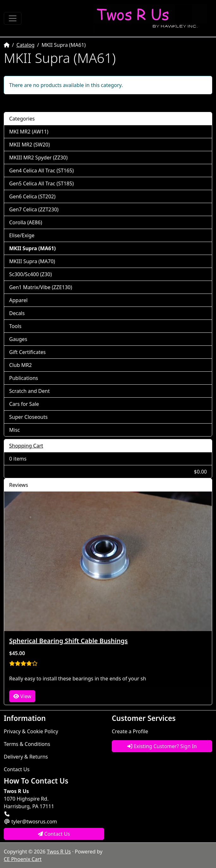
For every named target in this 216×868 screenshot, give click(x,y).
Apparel (18, 300)
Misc (15, 430)
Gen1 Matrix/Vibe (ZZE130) (41, 287)
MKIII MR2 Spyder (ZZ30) (38, 158)
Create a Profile (130, 731)
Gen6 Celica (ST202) (32, 196)
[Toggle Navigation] (13, 18)
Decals (17, 313)
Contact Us (17, 769)
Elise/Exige (22, 235)
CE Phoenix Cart (23, 859)
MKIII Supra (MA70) (32, 261)
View (22, 696)
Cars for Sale (24, 404)
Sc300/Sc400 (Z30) (30, 274)
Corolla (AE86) (26, 222)
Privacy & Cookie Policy (31, 731)
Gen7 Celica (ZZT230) (34, 209)
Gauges (18, 339)
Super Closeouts (28, 417)
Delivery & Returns (26, 757)
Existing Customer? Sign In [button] (162, 746)
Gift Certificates (27, 352)
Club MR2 (21, 365)
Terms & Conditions (27, 744)
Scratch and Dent (29, 391)
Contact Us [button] (54, 834)
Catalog (26, 45)
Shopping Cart (26, 446)
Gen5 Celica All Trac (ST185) (42, 183)
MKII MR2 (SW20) (30, 145)
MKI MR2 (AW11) (29, 132)
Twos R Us (59, 852)
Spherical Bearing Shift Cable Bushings (68, 641)
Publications (24, 378)
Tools (15, 326)
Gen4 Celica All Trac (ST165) (42, 170)
